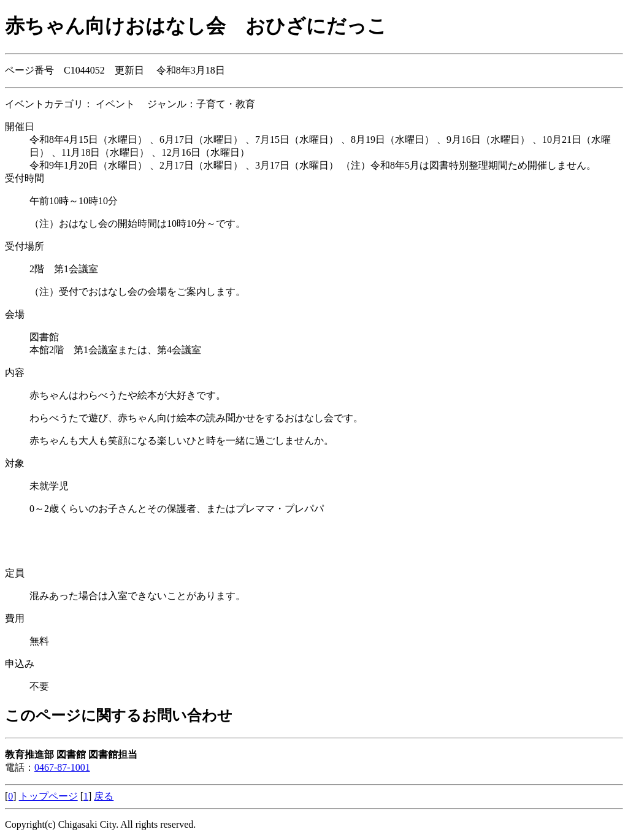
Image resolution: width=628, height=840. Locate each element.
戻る (104, 796)
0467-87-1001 (62, 767)
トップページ (48, 796)
